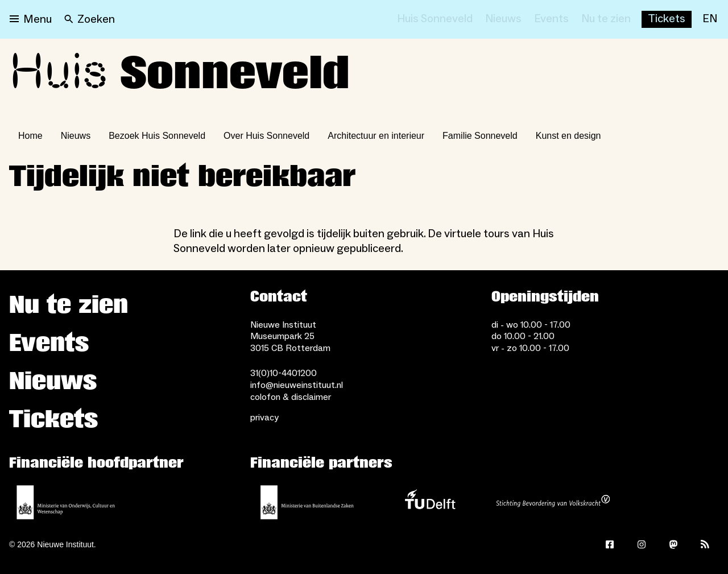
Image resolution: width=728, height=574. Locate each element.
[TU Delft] (430, 502)
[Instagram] (642, 544)
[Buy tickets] (667, 19)
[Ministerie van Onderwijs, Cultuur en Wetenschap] (66, 502)
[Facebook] (610, 544)
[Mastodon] (673, 544)
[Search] (90, 19)
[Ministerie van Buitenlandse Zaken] (307, 502)
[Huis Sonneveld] (435, 19)
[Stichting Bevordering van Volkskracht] (553, 502)
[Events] (551, 19)
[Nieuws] (503, 19)
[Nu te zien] (606, 19)
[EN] (710, 19)
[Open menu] (31, 19)
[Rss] (705, 544)
